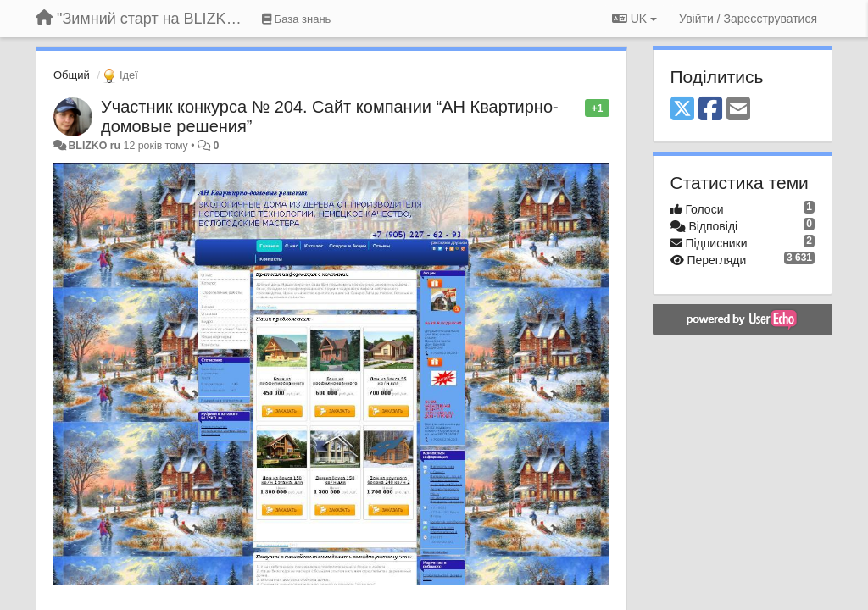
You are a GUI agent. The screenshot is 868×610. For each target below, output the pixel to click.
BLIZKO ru (95, 146)
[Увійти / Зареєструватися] (748, 19)
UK (634, 19)
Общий (72, 75)
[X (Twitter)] (682, 110)
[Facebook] (710, 110)
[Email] (738, 110)
